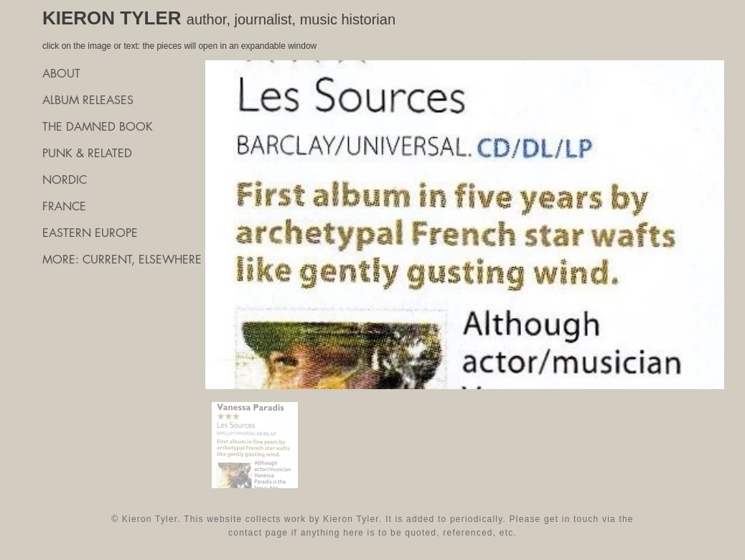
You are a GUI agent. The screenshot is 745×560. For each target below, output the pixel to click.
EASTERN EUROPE (90, 233)
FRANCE (64, 206)
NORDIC (65, 180)
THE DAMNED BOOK (98, 127)
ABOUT (61, 74)
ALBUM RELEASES (88, 100)
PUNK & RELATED (87, 153)
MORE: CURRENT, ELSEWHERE (121, 260)
